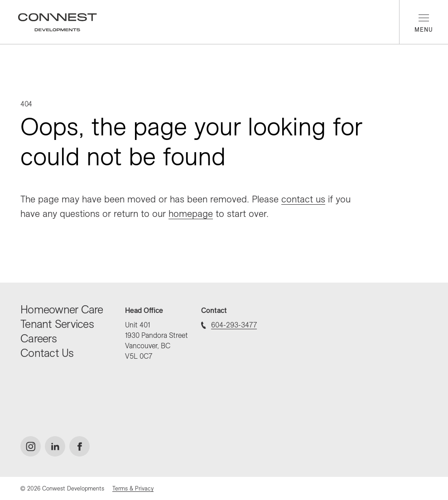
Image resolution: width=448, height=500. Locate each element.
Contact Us (47, 353)
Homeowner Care (62, 309)
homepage (191, 213)
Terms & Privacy (133, 488)
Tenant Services (57, 324)
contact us (303, 199)
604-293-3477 (229, 325)
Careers (39, 338)
